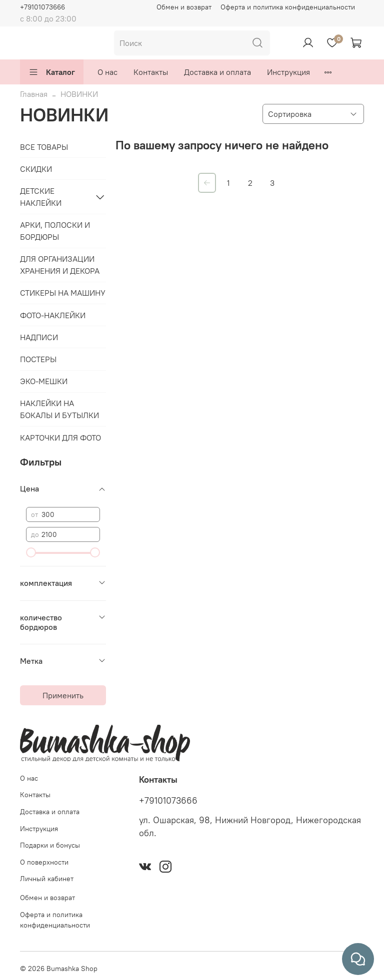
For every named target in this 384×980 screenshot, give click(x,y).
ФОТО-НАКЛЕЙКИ (53, 315)
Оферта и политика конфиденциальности (288, 7)
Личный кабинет (47, 879)
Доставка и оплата (217, 72)
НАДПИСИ (39, 337)
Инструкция (288, 72)
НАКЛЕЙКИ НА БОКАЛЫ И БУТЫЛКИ (59, 409)
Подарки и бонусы (50, 845)
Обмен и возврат (184, 7)
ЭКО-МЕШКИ (44, 381)
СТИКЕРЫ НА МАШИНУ (63, 293)
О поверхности (44, 862)
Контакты (151, 72)
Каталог (52, 72)
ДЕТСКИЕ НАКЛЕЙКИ (41, 197)
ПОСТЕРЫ (38, 359)
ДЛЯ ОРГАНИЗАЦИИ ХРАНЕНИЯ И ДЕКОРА (60, 265)
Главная (34, 94)
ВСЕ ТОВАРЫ (44, 147)
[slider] (31, 552)
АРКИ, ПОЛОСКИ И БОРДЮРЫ (55, 231)
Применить (63, 695)
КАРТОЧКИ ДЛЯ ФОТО (60, 438)
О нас (107, 72)
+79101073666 (42, 7)
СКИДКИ (36, 169)
